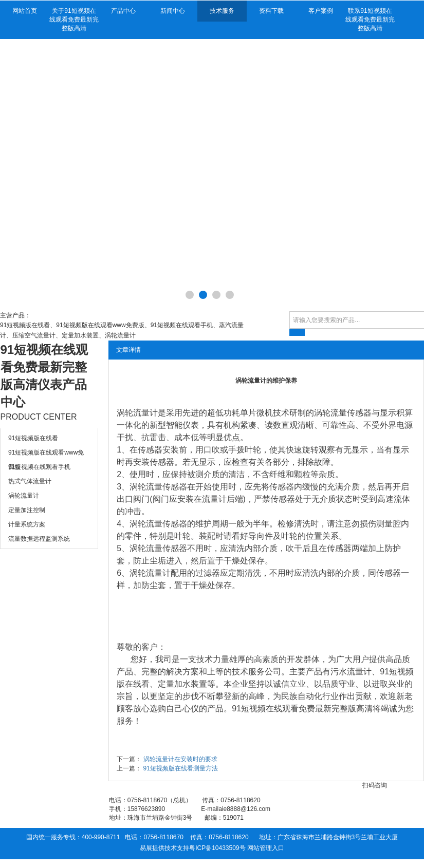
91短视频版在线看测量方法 (181, 768)
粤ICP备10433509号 (217, 848)
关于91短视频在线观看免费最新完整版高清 (74, 20)
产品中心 (123, 11)
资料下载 (271, 11)
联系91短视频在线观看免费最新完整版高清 (370, 20)
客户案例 (321, 11)
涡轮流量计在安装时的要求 (180, 759)
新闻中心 (173, 11)
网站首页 (25, 11)
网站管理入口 (266, 848)
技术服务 (222, 11)
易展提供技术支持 (164, 848)
